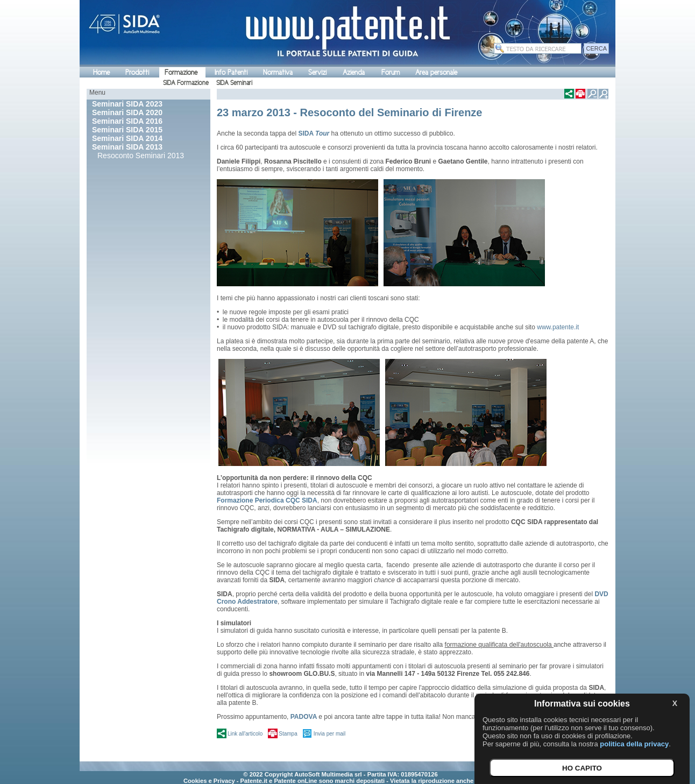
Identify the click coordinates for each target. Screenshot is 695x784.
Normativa (278, 72)
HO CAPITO (582, 768)
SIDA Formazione (186, 83)
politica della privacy (634, 744)
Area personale (436, 72)
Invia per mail (329, 734)
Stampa (288, 734)
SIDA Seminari (234, 83)
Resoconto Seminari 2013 (141, 156)
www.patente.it (558, 327)
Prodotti (137, 72)
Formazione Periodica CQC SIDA (267, 500)
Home (101, 72)
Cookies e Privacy (209, 781)
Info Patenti (231, 72)
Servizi (317, 72)
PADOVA (304, 717)
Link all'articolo (245, 734)
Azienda (354, 72)
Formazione (181, 72)
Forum (391, 72)
